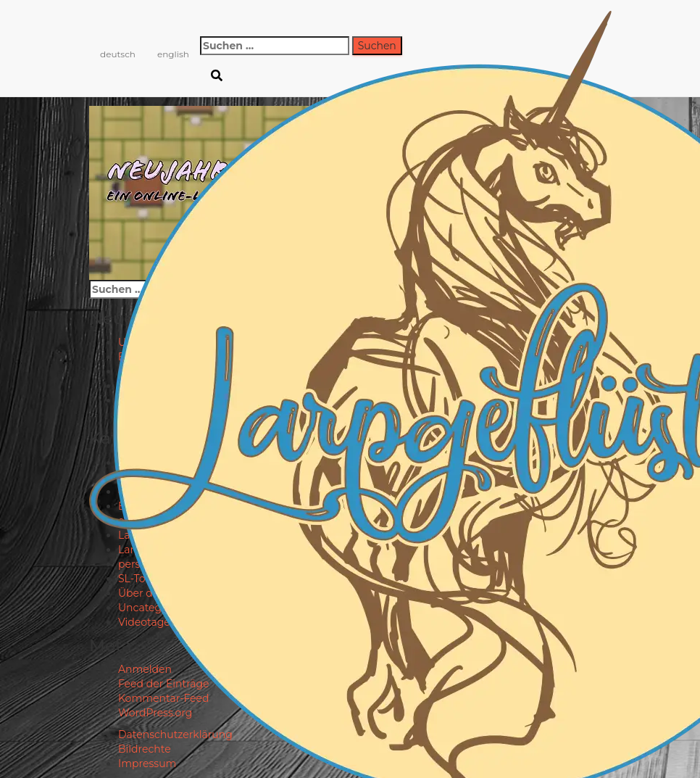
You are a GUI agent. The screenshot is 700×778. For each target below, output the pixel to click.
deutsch (118, 54)
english (173, 54)
